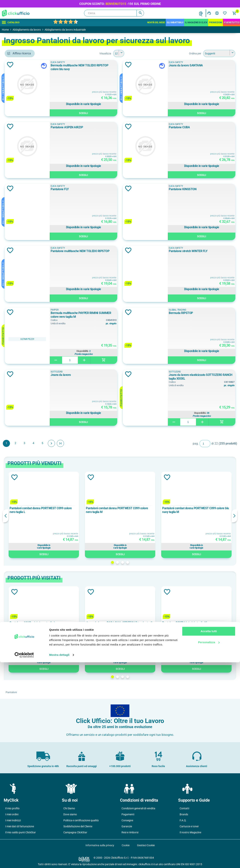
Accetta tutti (209, 837)
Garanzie (127, 826)
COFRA (21, 208)
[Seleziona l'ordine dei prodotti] (219, 53)
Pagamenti (128, 814)
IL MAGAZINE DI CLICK (196, 23)
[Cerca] (114, 13)
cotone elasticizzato (29, 355)
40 (18, 470)
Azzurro (21, 286)
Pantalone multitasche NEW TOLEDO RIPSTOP (117, 253)
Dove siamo (70, 814)
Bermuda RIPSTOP (197, 313)
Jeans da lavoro (104, 375)
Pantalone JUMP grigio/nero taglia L (87, 623)
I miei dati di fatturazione (20, 826)
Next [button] (234, 516)
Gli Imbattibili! (175, 23)
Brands (184, 814)
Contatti (184, 808)
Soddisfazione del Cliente (78, 826)
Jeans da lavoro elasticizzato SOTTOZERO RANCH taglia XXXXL (207, 377)
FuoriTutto (231, 23)
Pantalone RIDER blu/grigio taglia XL (203, 623)
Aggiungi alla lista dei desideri (64, 65)
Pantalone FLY (103, 189)
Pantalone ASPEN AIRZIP (110, 127)
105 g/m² (22, 391)
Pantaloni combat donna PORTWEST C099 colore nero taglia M (145, 510)
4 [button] (155, 562)
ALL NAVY (23, 270)
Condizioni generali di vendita (138, 808)
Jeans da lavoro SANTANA (202, 65)
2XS (19, 453)
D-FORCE (22, 216)
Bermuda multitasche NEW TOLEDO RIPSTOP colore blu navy (117, 67)
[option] (89, 515)
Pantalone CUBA (196, 127)
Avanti (106, 443)
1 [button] (140, 562)
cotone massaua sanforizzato (31, 363)
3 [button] (150, 562)
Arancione (23, 278)
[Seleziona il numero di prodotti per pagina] (146, 53)
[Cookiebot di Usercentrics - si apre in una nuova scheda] (24, 861)
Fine (115, 443)
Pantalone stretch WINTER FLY (204, 251)
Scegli (119, 113)
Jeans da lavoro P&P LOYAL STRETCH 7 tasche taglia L (147, 625)
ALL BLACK (23, 261)
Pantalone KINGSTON (199, 189)
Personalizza (209, 848)
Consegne (127, 820)
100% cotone (24, 338)
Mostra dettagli (59, 861)
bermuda (22, 155)
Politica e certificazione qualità (81, 820)
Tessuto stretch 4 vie (29, 314)
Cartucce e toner (189, 826)
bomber (21, 163)
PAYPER (98, 310)
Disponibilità (118, 351)
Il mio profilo (12, 808)
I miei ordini (12, 814)
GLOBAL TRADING (28, 233)
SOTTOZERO (100, 372)
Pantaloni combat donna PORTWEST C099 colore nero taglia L (87, 510)
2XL (19, 444)
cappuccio (24, 171)
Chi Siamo (69, 808)
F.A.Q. (183, 820)
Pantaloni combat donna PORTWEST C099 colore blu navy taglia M (203, 510)
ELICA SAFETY (25, 225)
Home (5, 30)
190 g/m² (22, 408)
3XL (19, 461)
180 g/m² (22, 399)
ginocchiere (24, 180)
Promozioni (216, 23)
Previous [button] (60, 516)
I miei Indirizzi (13, 820)
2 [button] (145, 562)
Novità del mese (156, 23)
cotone (21, 346)
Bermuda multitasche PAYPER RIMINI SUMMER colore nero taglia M (118, 315)
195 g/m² (22, 416)
